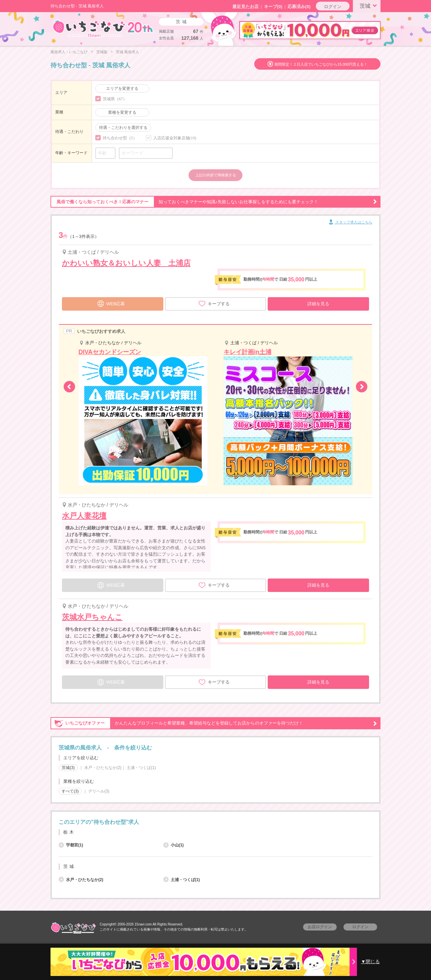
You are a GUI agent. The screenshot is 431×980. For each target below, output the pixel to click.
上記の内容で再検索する (216, 175)
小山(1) (174, 845)
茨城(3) (68, 768)
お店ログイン (320, 927)
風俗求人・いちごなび (69, 52)
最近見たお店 (245, 7)
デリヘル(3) (99, 791)
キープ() (273, 7)
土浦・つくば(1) (141, 768)
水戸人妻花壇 (84, 516)
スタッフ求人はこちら (350, 222)
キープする (214, 304)
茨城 (369, 5)
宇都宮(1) (71, 845)
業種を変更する (122, 112)
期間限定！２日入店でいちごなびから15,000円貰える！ (321, 64)
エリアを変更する (122, 89)
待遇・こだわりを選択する (123, 128)
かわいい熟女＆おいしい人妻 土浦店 (126, 263)
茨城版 (102, 52)
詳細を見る (318, 304)
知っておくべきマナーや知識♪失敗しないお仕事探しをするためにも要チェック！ (214, 202)
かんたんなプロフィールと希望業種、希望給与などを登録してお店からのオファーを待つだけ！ (214, 723)
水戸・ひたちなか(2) (103, 768)
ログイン (333, 7)
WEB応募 (111, 303)
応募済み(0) (299, 7)
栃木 (69, 832)
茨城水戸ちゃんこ (92, 617)
